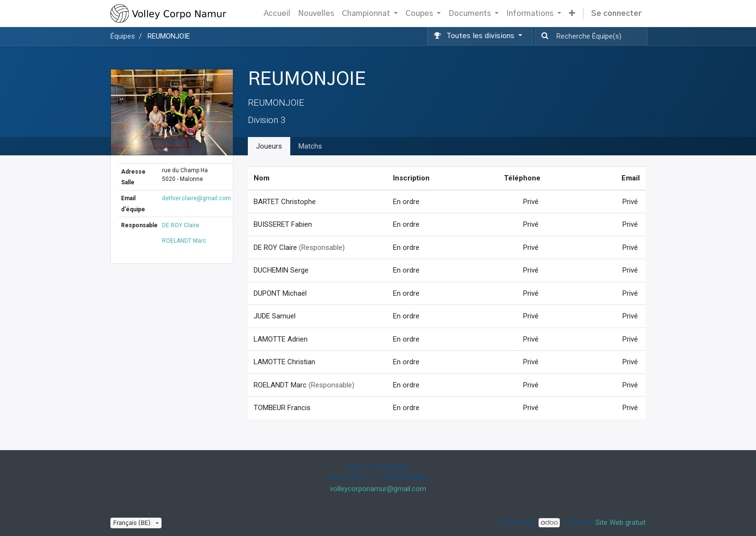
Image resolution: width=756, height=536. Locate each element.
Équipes (123, 36)
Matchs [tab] (310, 146)
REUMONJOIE (169, 36)
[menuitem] (277, 14)
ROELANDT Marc (184, 241)
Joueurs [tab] (269, 146)
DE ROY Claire (181, 225)
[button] (572, 14)
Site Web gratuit (621, 522)
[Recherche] (543, 36)
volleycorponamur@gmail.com (378, 489)
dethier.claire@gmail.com (196, 198)
